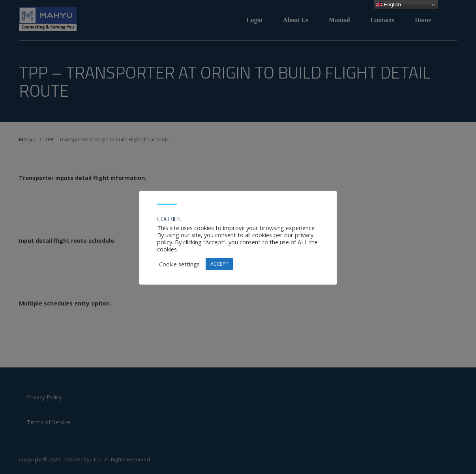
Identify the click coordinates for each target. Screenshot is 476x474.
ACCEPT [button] (219, 264)
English (389, 5)
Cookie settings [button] (179, 264)
